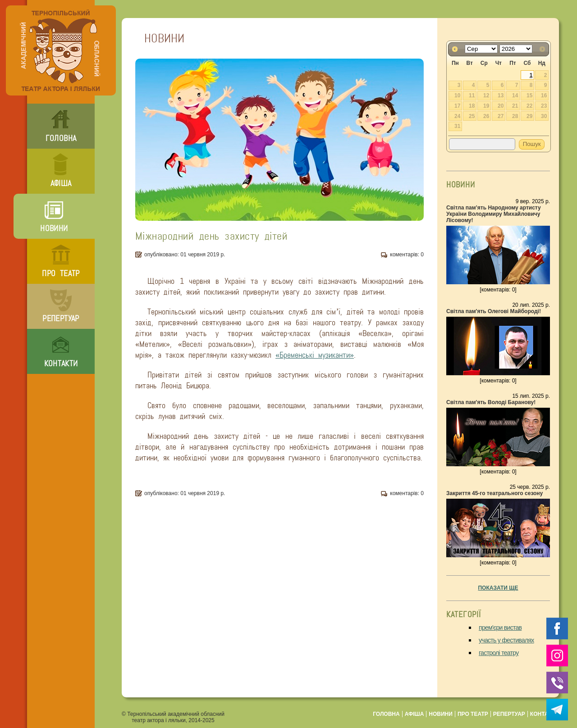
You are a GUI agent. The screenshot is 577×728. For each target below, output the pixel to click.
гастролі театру (499, 653)
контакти (61, 364)
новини (54, 228)
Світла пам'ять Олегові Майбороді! (494, 311)
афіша (61, 183)
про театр (61, 273)
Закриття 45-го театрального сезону (495, 493)
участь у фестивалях (506, 640)
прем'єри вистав (500, 628)
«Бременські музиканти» (315, 355)
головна (61, 138)
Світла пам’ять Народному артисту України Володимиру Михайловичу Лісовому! (494, 214)
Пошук (532, 144)
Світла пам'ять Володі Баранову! (491, 402)
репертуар (61, 318)
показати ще (498, 588)
